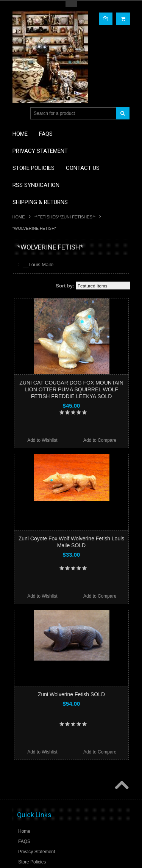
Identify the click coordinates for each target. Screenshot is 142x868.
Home (19, 217)
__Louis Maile (38, 264)
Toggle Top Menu (71, 4)
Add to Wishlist (42, 440)
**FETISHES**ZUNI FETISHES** (65, 217)
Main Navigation (19, 114)
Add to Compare (100, 440)
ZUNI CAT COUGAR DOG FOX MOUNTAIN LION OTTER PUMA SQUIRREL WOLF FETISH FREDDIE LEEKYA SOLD (71, 389)
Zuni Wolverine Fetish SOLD (71, 694)
